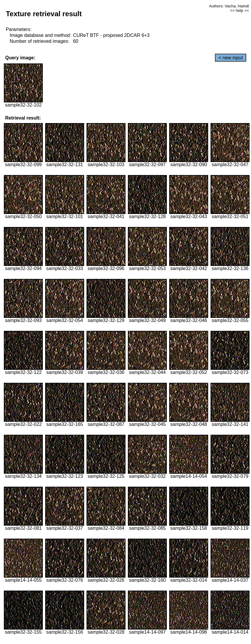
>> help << (239, 10)
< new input (231, 58)
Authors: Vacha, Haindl (229, 6)
